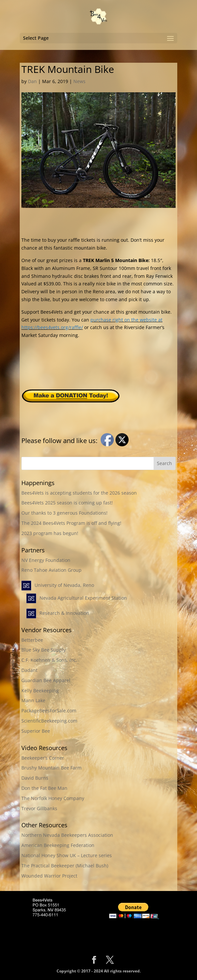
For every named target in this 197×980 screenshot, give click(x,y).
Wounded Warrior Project (49, 876)
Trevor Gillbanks (39, 808)
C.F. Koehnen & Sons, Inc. (49, 660)
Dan (32, 81)
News (79, 81)
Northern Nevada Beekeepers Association (67, 835)
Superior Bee (36, 731)
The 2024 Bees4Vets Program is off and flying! (71, 523)
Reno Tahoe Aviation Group (51, 570)
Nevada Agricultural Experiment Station (83, 598)
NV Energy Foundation (46, 560)
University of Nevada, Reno (64, 585)
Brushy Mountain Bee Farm (51, 768)
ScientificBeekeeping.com (49, 721)
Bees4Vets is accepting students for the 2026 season (79, 493)
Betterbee (32, 640)
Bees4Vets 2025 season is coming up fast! (67, 503)
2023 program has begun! (50, 533)
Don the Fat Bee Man (44, 788)
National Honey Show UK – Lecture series (67, 855)
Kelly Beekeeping (40, 690)
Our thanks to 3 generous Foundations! (64, 513)
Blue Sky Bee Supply (44, 650)
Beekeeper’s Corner (43, 758)
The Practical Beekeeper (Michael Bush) (65, 866)
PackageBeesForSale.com (49, 711)
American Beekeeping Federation (58, 845)
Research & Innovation (64, 613)
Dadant (29, 670)
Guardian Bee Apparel (46, 680)
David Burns (35, 778)
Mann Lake (33, 700)
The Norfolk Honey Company (53, 798)
